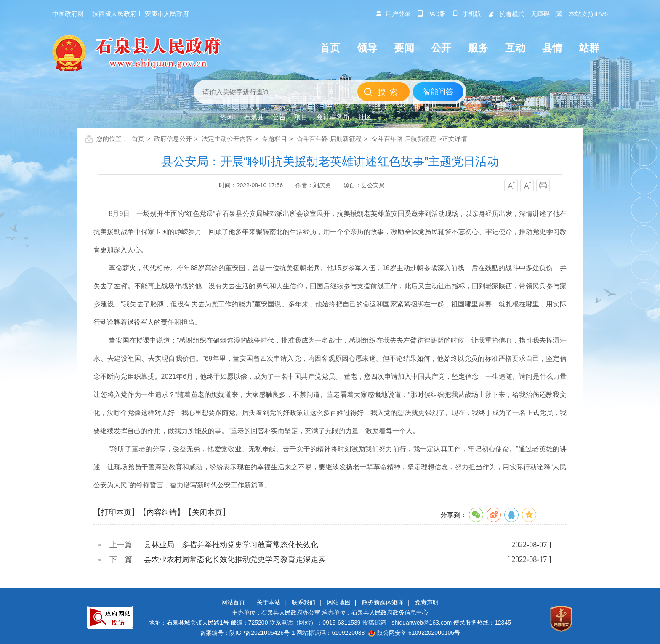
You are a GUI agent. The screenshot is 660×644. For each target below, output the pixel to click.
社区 (365, 117)
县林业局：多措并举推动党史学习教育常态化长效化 (231, 545)
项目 (301, 117)
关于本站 (269, 602)
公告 (279, 117)
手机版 (467, 14)
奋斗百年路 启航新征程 (329, 139)
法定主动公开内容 (227, 139)
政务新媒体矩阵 (383, 602)
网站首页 (233, 602)
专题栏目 (274, 139)
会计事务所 (333, 117)
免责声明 (427, 602)
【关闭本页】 (207, 512)
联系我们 (303, 602)
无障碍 (540, 14)
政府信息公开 (173, 139)
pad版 (432, 14)
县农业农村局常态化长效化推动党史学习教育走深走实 (235, 559)
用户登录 (393, 14)
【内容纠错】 (162, 512)
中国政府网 (68, 14)
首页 (138, 139)
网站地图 (339, 602)
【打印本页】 (116, 512)
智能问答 (438, 92)
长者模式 (506, 14)
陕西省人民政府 (114, 14)
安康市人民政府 (167, 14)
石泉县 (254, 117)
